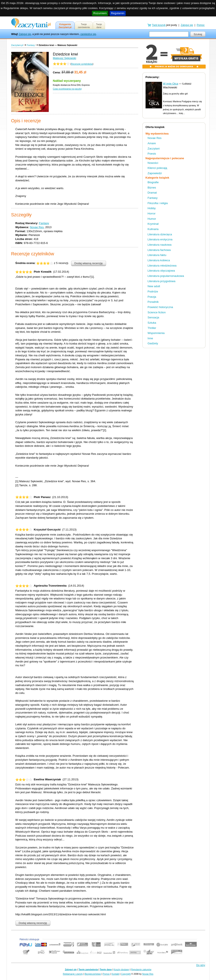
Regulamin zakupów (141, 969)
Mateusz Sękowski (65, 58)
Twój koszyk (159, 25)
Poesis (152, 154)
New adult (154, 286)
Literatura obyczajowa (161, 271)
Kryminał (153, 224)
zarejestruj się (88, 34)
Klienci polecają (157, 168)
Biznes (152, 188)
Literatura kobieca (159, 260)
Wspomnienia (156, 333)
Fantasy (31, 45)
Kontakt (115, 974)
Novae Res (37, 227)
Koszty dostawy (121, 969)
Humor (152, 219)
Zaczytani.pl (17, 45)
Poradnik (153, 302)
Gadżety (153, 343)
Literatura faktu (157, 255)
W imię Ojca (171, 84)
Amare (152, 143)
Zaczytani (154, 149)
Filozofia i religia (158, 203)
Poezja (152, 297)
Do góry (201, 965)
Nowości (153, 163)
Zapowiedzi (155, 173)
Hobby (152, 208)
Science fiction (157, 312)
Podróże (153, 291)
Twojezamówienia (84, 26)
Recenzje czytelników (82, 64)
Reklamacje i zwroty (73, 974)
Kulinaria (153, 229)
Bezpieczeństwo (93, 974)
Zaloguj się (25, 34)
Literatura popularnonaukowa (166, 276)
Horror (152, 213)
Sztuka (152, 323)
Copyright (126, 974)
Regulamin (118, 13)
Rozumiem (100, 13)
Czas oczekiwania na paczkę (67, 89)
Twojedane (99, 26)
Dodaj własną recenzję (89, 263)
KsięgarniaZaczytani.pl (65, 26)
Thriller (152, 328)
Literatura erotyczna (160, 239)
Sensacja (153, 317)
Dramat (152, 193)
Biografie (153, 182)
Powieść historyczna (160, 307)
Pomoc (201, 25)
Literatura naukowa (160, 245)
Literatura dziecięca (160, 234)
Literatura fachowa (159, 250)
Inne (150, 338)
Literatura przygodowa (162, 281)
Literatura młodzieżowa (162, 266)
